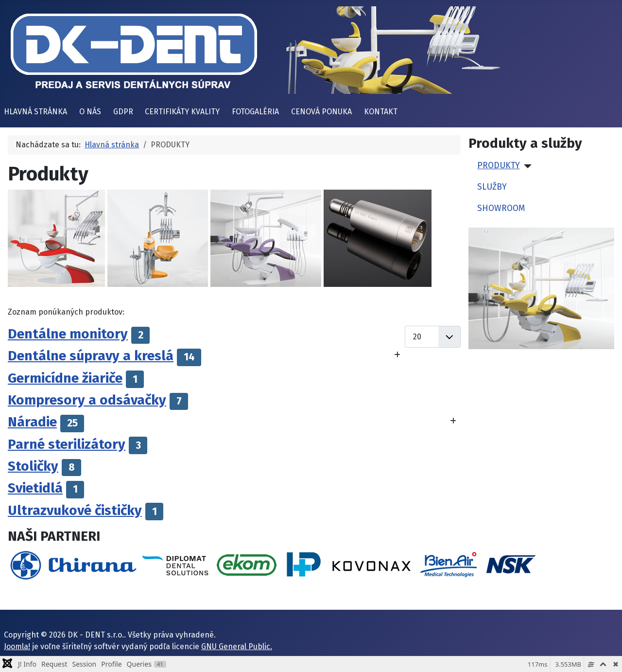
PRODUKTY (499, 166)
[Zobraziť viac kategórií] (397, 355)
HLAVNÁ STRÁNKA (35, 112)
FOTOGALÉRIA (255, 112)
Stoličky (33, 466)
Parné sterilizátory (67, 444)
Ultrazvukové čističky (75, 510)
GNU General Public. (237, 646)
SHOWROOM (501, 208)
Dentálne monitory (68, 334)
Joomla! (17, 646)
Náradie (32, 422)
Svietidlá (35, 488)
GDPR (123, 112)
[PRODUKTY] (526, 166)
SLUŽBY (492, 187)
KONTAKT (381, 112)
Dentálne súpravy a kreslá (91, 356)
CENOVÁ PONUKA (321, 112)
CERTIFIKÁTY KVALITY (182, 112)
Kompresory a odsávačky (87, 400)
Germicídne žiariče (65, 378)
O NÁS (90, 112)
